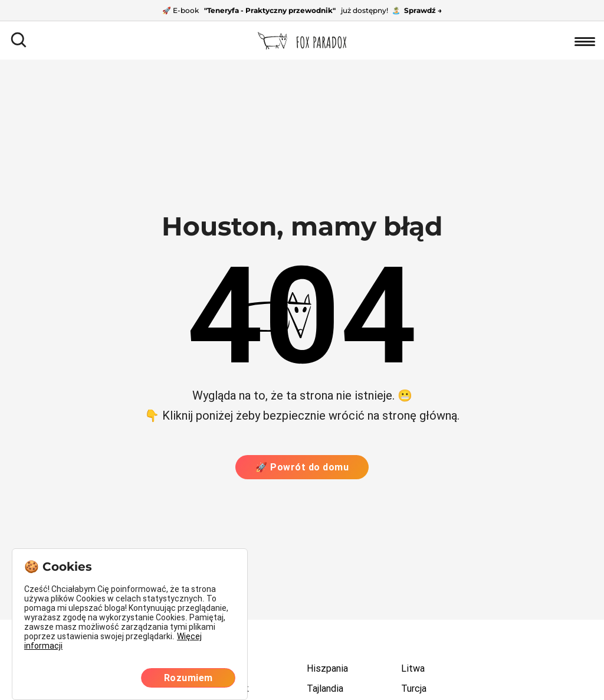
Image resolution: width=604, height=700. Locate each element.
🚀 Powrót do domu (302, 467)
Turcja (414, 688)
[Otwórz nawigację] (585, 40)
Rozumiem (188, 678)
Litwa (413, 668)
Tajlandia (325, 688)
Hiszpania (327, 668)
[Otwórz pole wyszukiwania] (19, 40)
